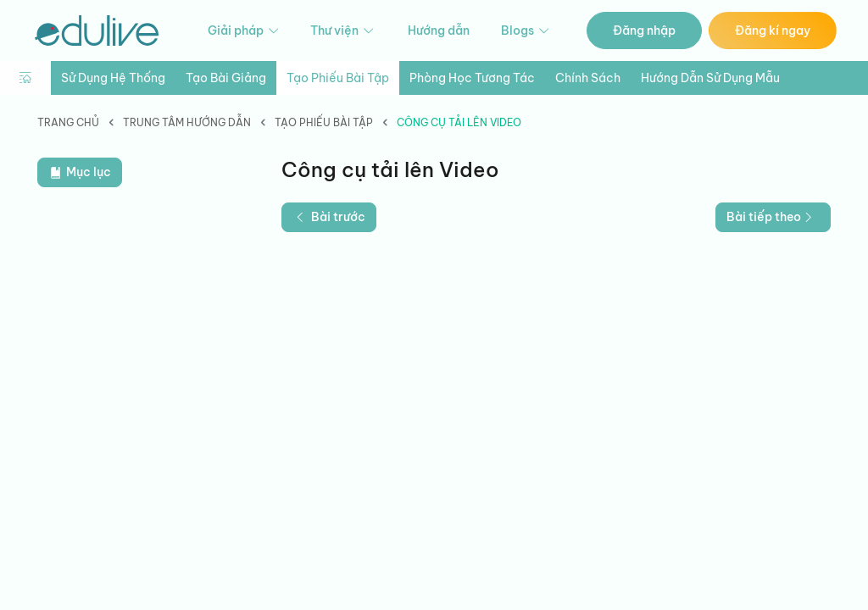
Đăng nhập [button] (644, 30)
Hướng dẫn (439, 30)
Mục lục (80, 172)
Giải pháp (245, 31)
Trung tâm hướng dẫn (187, 122)
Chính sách (588, 78)
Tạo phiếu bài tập (338, 78)
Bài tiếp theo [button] (771, 217)
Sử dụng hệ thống (113, 78)
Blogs (526, 31)
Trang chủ (68, 122)
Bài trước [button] (329, 217)
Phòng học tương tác (472, 78)
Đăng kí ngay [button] (773, 30)
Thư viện (343, 31)
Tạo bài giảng (226, 78)
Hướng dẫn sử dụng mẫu (710, 78)
